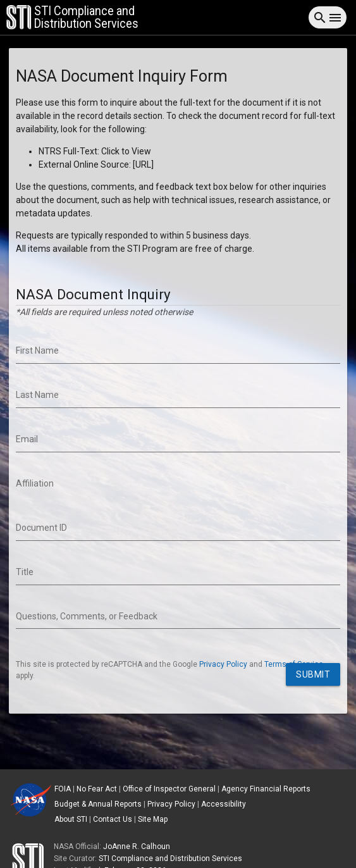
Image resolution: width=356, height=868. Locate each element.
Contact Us (113, 819)
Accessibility (224, 804)
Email (27, 439)
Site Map (153, 819)
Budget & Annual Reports (98, 804)
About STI (71, 819)
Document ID (41, 528)
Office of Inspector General (169, 789)
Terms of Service (294, 664)
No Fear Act (97, 789)
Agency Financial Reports (266, 789)
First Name (37, 350)
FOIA (63, 789)
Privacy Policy (223, 664)
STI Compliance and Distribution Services (170, 859)
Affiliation (35, 483)
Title (25, 572)
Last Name (37, 395)
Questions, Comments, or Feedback (87, 616)
